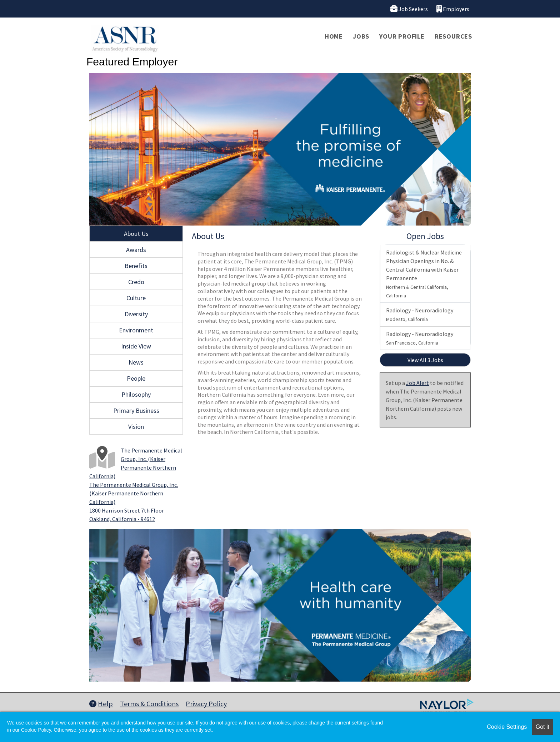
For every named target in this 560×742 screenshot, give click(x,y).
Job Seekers (409, 9)
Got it (542, 727)
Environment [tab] (136, 330)
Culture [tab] (136, 298)
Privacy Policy (206, 704)
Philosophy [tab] (136, 394)
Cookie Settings (507, 727)
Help (101, 704)
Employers (453, 9)
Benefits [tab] (136, 266)
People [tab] (136, 378)
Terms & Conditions (149, 704)
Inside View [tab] (136, 346)
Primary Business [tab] (136, 410)
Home (334, 36)
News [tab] (136, 362)
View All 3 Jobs (425, 360)
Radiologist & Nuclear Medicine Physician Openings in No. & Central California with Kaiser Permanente (424, 274)
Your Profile (402, 36)
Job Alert (417, 383)
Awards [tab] (136, 250)
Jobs (361, 36)
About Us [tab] (136, 234)
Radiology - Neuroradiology (420, 315)
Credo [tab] (136, 282)
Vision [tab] (136, 427)
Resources (453, 36)
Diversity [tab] (136, 314)
